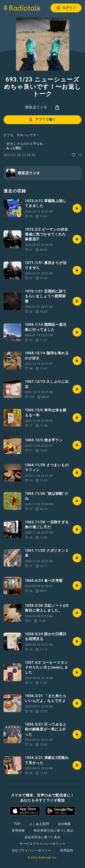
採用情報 (18, 830)
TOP (17, 824)
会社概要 (64, 824)
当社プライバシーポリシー (32, 850)
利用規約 (67, 850)
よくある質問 (39, 824)
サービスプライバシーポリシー (42, 844)
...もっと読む (13, 148)
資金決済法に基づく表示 (42, 837)
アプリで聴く (42, 120)
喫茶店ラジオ (36, 107)
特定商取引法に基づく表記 (53, 830)
